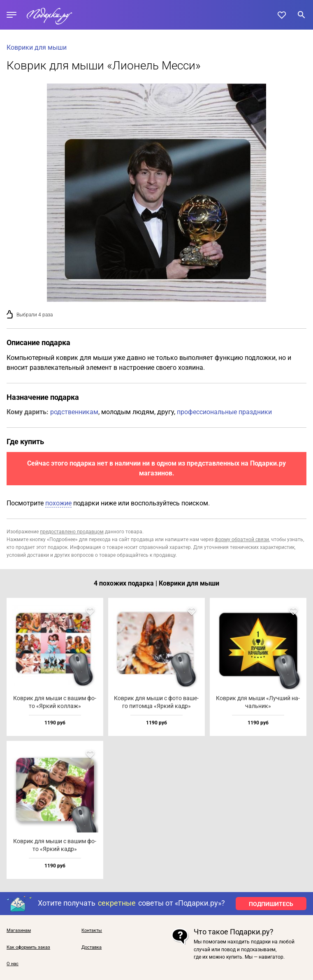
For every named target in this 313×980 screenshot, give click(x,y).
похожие (58, 503)
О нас (13, 964)
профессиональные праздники (224, 412)
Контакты (92, 931)
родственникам (74, 412)
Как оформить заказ (28, 948)
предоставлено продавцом (72, 532)
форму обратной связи (242, 540)
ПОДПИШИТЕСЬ (271, 904)
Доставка (92, 948)
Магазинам (19, 931)
